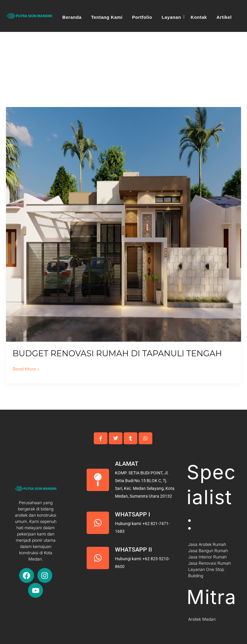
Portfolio (142, 17)
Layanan (172, 17)
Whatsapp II (134, 549)
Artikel (224, 17)
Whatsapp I (133, 514)
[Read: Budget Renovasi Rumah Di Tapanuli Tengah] (123, 224)
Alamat (127, 464)
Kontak (199, 17)
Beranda (72, 17)
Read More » (26, 369)
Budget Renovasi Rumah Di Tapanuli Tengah (117, 353)
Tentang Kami (107, 17)
